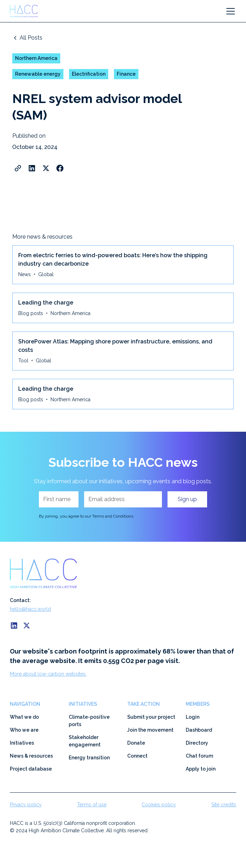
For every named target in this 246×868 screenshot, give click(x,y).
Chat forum (199, 756)
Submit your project (151, 717)
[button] (229, 11)
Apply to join (201, 769)
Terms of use (92, 805)
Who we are (24, 730)
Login (193, 717)
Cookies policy (159, 805)
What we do (24, 717)
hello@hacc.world (30, 609)
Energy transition (89, 758)
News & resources (31, 756)
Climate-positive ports (89, 721)
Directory (197, 743)
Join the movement (150, 730)
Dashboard (199, 730)
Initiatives (22, 743)
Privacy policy (26, 805)
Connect (137, 756)
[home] (27, 11)
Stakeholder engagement (85, 741)
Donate (136, 743)
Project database (31, 769)
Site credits (224, 805)
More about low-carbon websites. (48, 674)
